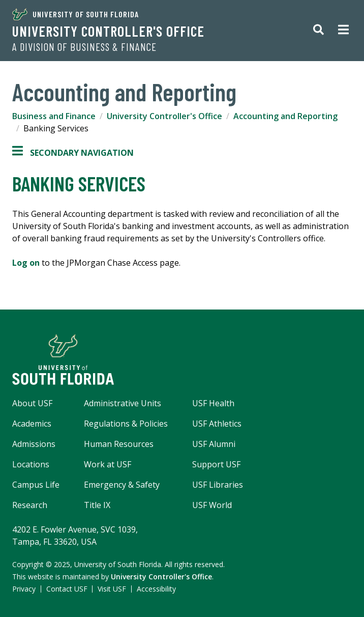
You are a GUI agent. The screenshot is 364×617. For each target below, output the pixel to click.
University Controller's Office (108, 31)
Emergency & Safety (122, 485)
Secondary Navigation (73, 153)
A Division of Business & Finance (84, 47)
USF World (212, 505)
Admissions (34, 444)
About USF (32, 403)
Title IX (97, 505)
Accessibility (156, 589)
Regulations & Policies (126, 424)
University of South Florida (75, 14)
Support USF (216, 464)
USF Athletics (217, 424)
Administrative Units (123, 403)
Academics (32, 424)
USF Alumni (214, 444)
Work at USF (108, 464)
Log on (26, 263)
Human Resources (119, 444)
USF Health (213, 403)
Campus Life (36, 485)
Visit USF (112, 589)
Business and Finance (54, 116)
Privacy (24, 589)
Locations (31, 464)
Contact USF (67, 589)
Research (30, 505)
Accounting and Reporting (285, 116)
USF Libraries (218, 485)
